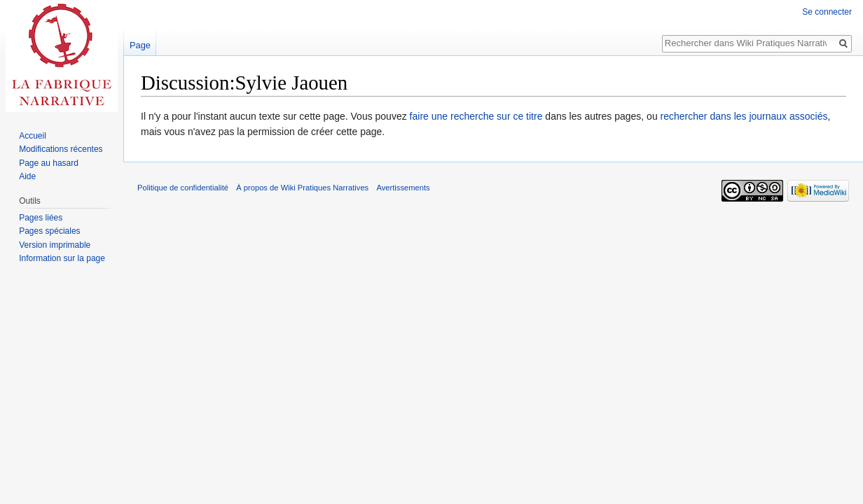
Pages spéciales (49, 231)
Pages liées (41, 218)
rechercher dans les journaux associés (744, 116)
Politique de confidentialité (183, 188)
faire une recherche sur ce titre (476, 116)
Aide (27, 176)
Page (140, 45)
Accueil (33, 136)
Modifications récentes (61, 149)
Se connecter (827, 12)
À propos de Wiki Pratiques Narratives (302, 188)
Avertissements (403, 188)
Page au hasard (49, 163)
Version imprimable (55, 245)
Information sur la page (62, 258)
